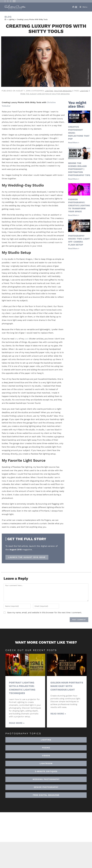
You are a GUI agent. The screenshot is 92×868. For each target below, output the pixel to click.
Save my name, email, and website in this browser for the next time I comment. (45, 613)
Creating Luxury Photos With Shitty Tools (32, 19)
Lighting (57, 91)
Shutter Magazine (72, 91)
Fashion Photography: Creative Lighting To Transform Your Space (79, 206)
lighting (20, 94)
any (16, 339)
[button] (46, 764)
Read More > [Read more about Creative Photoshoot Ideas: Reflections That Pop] (74, 143)
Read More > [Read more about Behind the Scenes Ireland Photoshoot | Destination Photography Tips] (74, 179)
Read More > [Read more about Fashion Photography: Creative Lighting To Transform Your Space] (74, 215)
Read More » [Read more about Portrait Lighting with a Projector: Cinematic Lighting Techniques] (17, 723)
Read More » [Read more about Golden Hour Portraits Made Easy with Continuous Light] (58, 717)
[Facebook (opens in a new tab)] (5, 1)
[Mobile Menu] (83, 7)
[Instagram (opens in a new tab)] (8, 1)
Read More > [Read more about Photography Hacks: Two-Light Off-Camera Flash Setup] (74, 249)
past (26, 339)
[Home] (5, 19)
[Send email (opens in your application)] (14, 1)
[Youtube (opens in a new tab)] (11, 1)
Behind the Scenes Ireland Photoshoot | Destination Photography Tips (79, 169)
